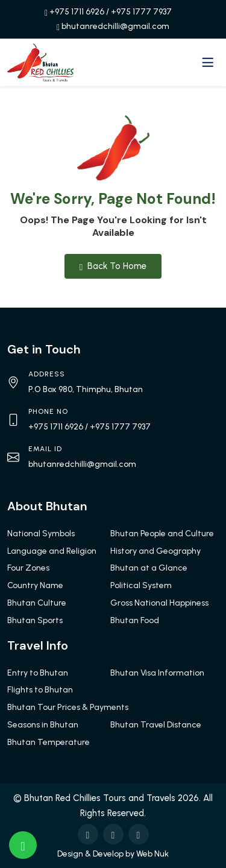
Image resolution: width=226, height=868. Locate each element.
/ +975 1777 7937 (139, 12)
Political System (141, 585)
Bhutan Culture (37, 603)
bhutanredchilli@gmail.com (115, 26)
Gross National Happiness (159, 603)
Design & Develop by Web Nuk (113, 854)
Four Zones (28, 568)
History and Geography (155, 551)
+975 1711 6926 (77, 12)
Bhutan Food (135, 620)
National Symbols (41, 534)
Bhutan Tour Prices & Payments (68, 707)
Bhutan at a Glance (149, 568)
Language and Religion (52, 551)
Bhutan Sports (35, 620)
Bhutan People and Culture (162, 534)
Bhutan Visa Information (157, 673)
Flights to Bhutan (40, 690)
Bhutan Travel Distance (156, 725)
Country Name (35, 585)
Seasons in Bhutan (43, 725)
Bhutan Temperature (49, 742)
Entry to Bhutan (38, 673)
